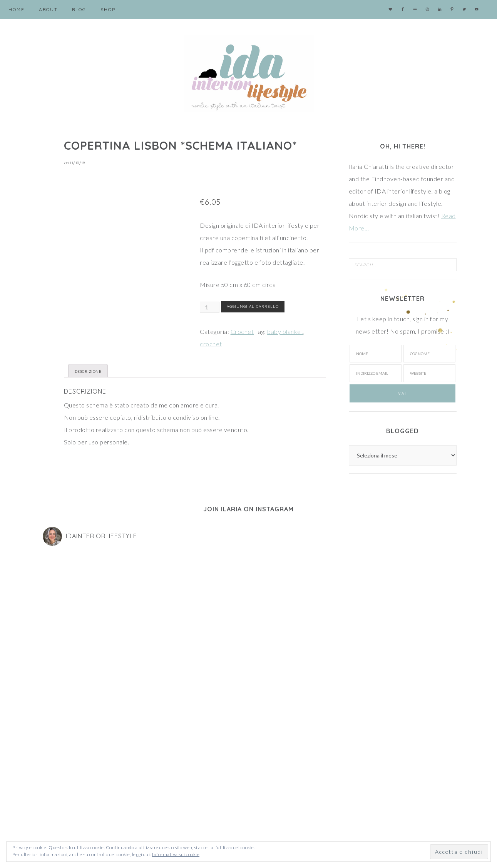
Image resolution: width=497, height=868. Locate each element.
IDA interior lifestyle (249, 73)
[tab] (88, 371)
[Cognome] (429, 354)
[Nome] (375, 354)
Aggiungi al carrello (253, 306)
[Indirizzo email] (375, 373)
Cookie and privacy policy (69, 810)
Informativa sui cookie (176, 854)
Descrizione (88, 371)
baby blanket (285, 331)
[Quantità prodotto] (210, 307)
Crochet (242, 331)
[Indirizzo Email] (144, 763)
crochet (211, 344)
